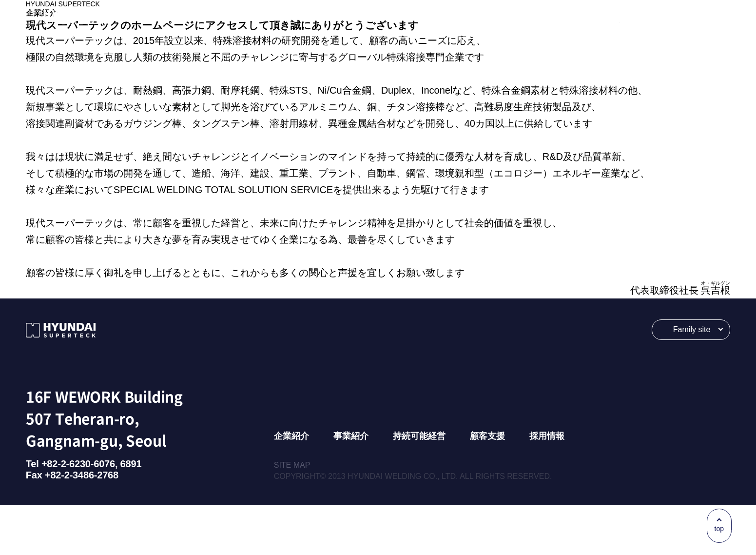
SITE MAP (292, 515)
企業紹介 (291, 486)
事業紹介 (351, 486)
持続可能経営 (419, 486)
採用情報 (547, 486)
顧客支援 (487, 486)
